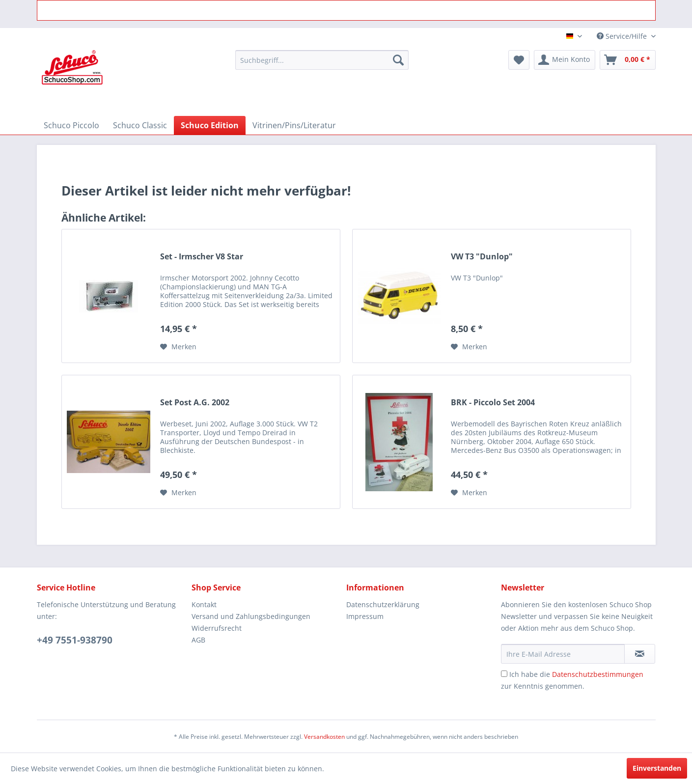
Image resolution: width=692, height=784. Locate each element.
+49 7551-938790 (75, 640)
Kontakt (204, 604)
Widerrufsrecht (217, 628)
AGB (198, 640)
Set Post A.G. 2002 (195, 403)
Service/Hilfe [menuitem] (623, 36)
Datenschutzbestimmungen (598, 674)
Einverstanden (657, 768)
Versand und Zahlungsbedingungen (251, 616)
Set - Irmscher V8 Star (202, 257)
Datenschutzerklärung (383, 604)
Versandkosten (324, 737)
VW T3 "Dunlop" (482, 257)
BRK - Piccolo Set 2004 (493, 403)
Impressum (365, 616)
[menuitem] (322, 60)
